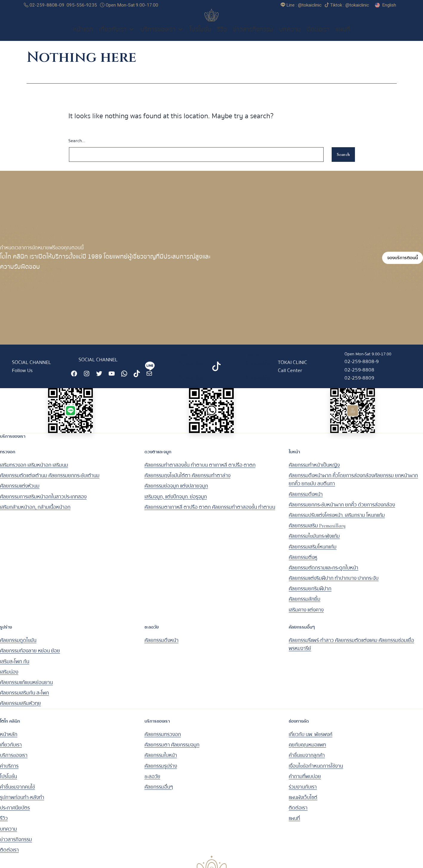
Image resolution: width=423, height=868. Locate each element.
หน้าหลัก (9, 741)
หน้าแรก (83, 36)
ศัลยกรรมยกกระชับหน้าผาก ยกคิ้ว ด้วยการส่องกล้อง (342, 511)
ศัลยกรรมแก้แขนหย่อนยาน (26, 689)
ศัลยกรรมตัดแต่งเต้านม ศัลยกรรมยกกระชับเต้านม (50, 482)
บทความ (290, 36)
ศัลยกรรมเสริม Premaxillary (317, 532)
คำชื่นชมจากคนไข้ (17, 794)
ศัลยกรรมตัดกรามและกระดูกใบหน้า (323, 574)
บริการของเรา (162, 36)
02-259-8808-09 (44, 5)
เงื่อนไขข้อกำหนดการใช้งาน (316, 772)
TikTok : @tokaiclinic (258, 366)
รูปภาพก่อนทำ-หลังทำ (22, 804)
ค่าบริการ (9, 772)
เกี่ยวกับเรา (117, 36)
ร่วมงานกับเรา (303, 794)
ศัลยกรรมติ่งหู (303, 564)
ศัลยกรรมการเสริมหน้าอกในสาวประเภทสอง (43, 503)
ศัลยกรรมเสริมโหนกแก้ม (313, 553)
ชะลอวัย (152, 783)
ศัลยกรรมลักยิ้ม (304, 606)
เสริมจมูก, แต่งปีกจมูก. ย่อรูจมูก (176, 503)
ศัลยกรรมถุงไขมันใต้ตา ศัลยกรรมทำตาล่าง (187, 482)
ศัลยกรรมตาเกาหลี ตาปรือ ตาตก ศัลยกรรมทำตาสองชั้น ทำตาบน (210, 514)
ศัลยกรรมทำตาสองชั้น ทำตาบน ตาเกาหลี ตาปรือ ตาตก (200, 472)
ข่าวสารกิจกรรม (253, 36)
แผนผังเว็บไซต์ (303, 804)
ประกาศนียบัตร (15, 814)
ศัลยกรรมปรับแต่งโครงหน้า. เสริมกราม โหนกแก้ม (337, 522)
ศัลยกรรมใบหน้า (161, 762)
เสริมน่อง (9, 679)
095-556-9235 (82, 5)
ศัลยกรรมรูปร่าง (161, 772)
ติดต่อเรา (318, 36)
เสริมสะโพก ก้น (15, 668)
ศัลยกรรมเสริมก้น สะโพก (24, 699)
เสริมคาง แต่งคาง (306, 616)
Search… (77, 147)
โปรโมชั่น (200, 36)
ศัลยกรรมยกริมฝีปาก (310, 595)
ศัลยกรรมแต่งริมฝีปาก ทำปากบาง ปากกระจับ (334, 585)
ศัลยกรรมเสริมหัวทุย (20, 710)
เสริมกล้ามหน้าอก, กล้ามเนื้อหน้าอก (35, 514)
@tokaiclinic (191, 384)
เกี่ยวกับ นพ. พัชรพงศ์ (310, 741)
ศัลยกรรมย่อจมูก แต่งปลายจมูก (176, 493)
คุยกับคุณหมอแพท (307, 751)
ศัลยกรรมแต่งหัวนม (20, 493)
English (389, 5)
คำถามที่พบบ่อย (305, 783)
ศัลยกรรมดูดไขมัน (18, 647)
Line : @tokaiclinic (191, 366)
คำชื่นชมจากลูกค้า (307, 762)
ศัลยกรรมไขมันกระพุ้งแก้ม (314, 543)
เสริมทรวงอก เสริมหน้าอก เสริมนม (34, 472)
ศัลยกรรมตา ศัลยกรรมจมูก (172, 751)
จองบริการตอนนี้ (403, 264)
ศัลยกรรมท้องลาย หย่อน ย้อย (30, 657)
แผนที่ (343, 36)
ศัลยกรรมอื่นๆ (159, 794)
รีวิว (222, 36)
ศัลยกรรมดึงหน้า (306, 501)
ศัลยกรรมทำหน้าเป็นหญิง (314, 472)
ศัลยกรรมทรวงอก (163, 741)
